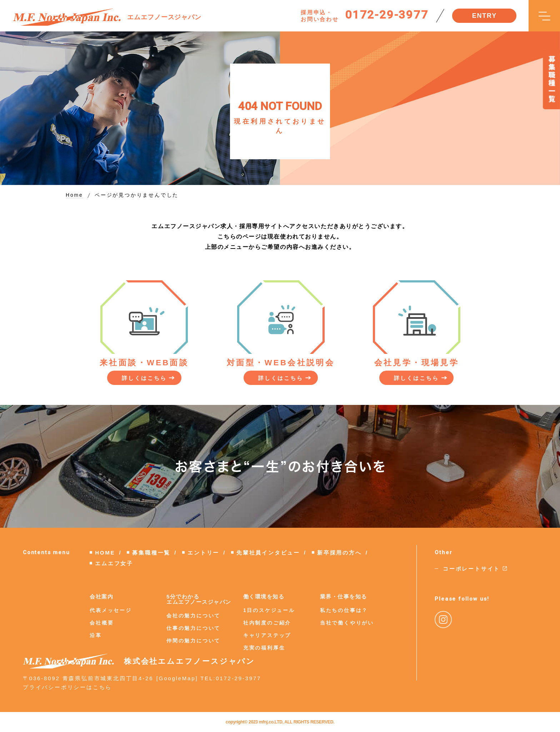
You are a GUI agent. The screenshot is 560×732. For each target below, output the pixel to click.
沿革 (96, 635)
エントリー (203, 553)
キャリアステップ (267, 635)
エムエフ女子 (114, 563)
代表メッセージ (111, 610)
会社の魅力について (193, 616)
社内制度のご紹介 (267, 623)
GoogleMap (177, 678)
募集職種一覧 (151, 553)
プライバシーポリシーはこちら (67, 687)
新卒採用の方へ (339, 553)
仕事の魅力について (193, 628)
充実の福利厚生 (264, 648)
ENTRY (484, 16)
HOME (105, 553)
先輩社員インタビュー (268, 553)
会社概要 (102, 623)
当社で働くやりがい (347, 623)
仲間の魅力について (193, 641)
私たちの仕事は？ (344, 610)
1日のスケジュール (269, 610)
